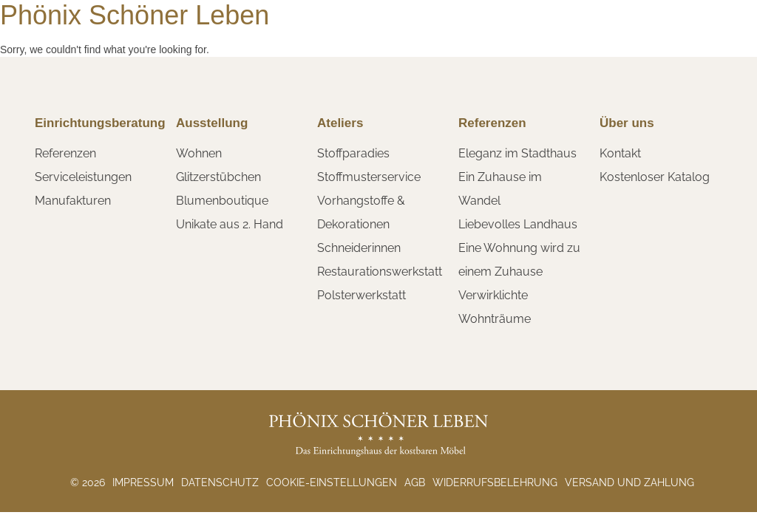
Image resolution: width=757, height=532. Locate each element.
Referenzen (65, 153)
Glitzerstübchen (218, 177)
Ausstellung (212, 123)
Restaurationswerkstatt (380, 272)
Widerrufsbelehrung (495, 482)
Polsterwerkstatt (361, 295)
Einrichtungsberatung (100, 123)
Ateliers (340, 123)
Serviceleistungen (83, 177)
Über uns (627, 123)
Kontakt (620, 153)
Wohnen (199, 153)
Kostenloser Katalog (655, 177)
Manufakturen (73, 201)
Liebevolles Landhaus (518, 224)
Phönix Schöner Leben (135, 15)
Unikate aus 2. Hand (230, 224)
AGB (415, 482)
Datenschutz (220, 482)
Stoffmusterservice (369, 177)
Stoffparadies (353, 153)
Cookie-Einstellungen (332, 482)
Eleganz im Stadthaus (517, 153)
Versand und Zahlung (629, 482)
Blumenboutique (222, 201)
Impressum (143, 482)
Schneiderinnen (359, 248)
